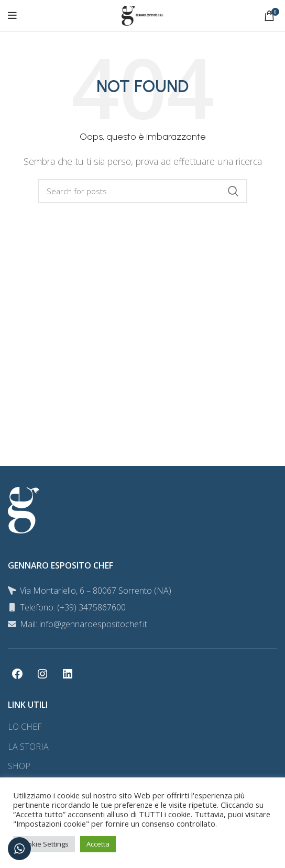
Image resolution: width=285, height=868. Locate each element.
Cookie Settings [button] (44, 844)
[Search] (142, 191)
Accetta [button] (98, 844)
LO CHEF (25, 727)
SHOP (19, 766)
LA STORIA (28, 747)
